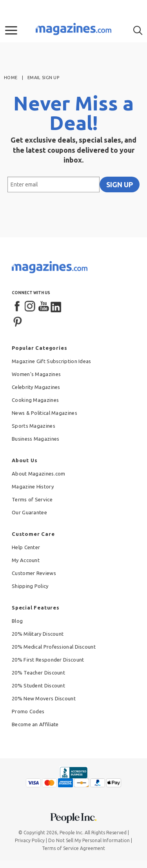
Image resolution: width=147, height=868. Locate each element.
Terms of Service (32, 499)
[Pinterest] (18, 321)
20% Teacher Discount (38, 673)
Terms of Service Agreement (73, 848)
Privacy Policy (30, 840)
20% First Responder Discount (48, 660)
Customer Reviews (34, 573)
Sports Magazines (34, 426)
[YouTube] (44, 307)
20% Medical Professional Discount (54, 647)
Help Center (26, 547)
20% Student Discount (38, 685)
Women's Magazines (36, 374)
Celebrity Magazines (36, 387)
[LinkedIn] (56, 307)
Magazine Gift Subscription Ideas (52, 361)
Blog (17, 621)
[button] (11, 31)
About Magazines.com (39, 474)
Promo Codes (28, 711)
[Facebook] (18, 307)
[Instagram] (31, 307)
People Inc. (72, 833)
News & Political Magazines (44, 413)
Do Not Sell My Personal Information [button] (89, 840)
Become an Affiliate (35, 724)
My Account (26, 560)
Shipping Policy (30, 586)
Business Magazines (35, 439)
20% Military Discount (38, 634)
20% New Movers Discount (44, 698)
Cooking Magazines (35, 400)
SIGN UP (120, 184)
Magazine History (33, 486)
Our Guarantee (29, 512)
